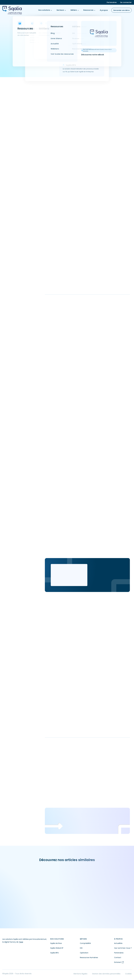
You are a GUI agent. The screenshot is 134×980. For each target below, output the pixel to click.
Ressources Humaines (89, 957)
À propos (104, 10)
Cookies (128, 974)
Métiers (75, 10)
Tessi (21, 942)
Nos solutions (45, 10)
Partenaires (112, 2)
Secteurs (61, 10)
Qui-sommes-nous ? (123, 948)
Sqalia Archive (56, 943)
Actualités (118, 943)
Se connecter (126, 2)
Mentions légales (80, 974)
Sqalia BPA (54, 953)
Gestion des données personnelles (106, 974)
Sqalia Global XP (57, 948)
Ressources (89, 10)
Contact (118, 957)
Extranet (119, 962)
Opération (84, 953)
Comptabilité (85, 943)
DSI (81, 948)
